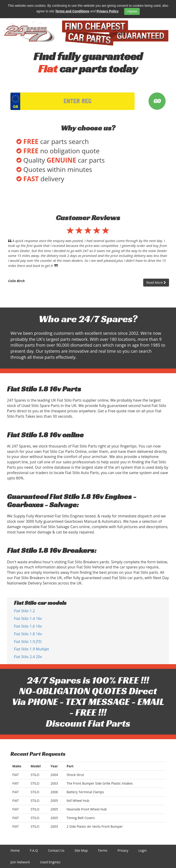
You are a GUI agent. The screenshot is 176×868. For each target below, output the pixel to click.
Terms (103, 850)
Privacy (123, 850)
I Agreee (132, 11)
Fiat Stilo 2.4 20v (28, 657)
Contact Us (56, 850)
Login (142, 850)
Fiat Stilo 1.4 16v (28, 619)
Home (15, 850)
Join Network (20, 862)
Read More (156, 282)
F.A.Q (34, 850)
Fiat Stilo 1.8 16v (28, 634)
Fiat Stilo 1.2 (24, 611)
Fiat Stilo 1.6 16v (28, 626)
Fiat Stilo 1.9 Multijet (32, 649)
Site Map (81, 850)
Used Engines (50, 862)
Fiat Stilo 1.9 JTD (28, 642)
